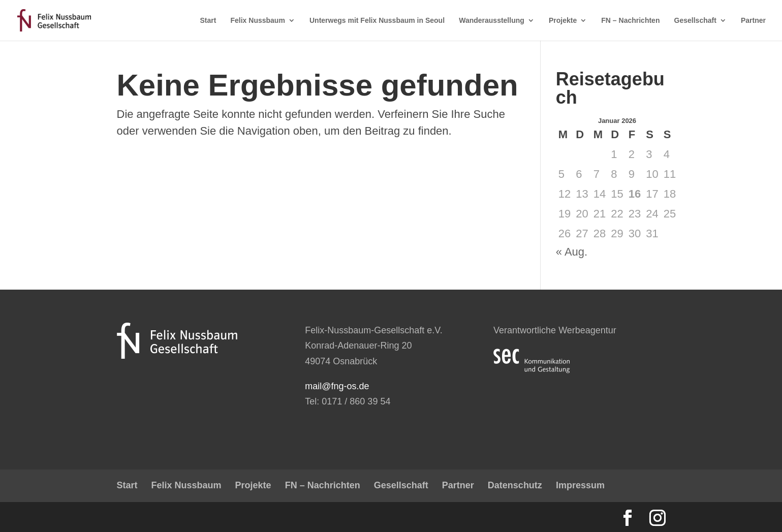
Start (208, 21)
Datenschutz (515, 485)
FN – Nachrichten (630, 21)
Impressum (580, 485)
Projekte (563, 21)
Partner (753, 21)
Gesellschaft (695, 21)
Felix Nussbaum (258, 21)
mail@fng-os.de (337, 386)
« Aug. (572, 252)
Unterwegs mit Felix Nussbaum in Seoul (377, 21)
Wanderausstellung (492, 21)
